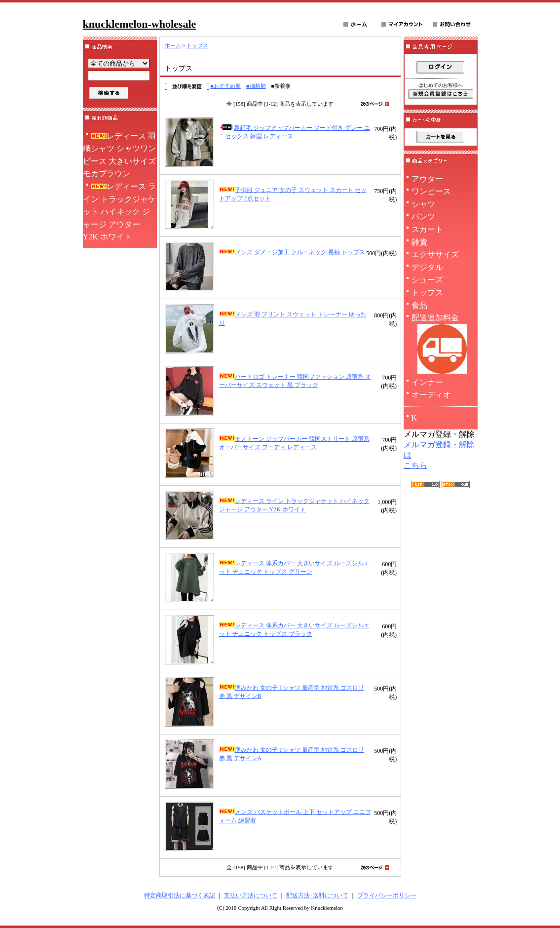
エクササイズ (435, 254)
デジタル (427, 267)
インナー (427, 382)
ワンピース (431, 191)
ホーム (173, 45)
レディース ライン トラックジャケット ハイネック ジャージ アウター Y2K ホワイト (119, 212)
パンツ (423, 216)
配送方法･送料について (317, 895)
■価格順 (256, 86)
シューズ (427, 280)
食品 (419, 305)
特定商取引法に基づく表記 (180, 895)
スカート (427, 229)
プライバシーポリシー (387, 895)
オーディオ (431, 395)
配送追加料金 (441, 345)
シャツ (423, 204)
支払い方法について (251, 895)
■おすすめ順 (225, 86)
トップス (197, 45)
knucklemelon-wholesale (140, 24)
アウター (427, 179)
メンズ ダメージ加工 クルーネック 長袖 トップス (292, 252)
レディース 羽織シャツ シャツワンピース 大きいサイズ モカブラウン (119, 155)
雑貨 (419, 242)
